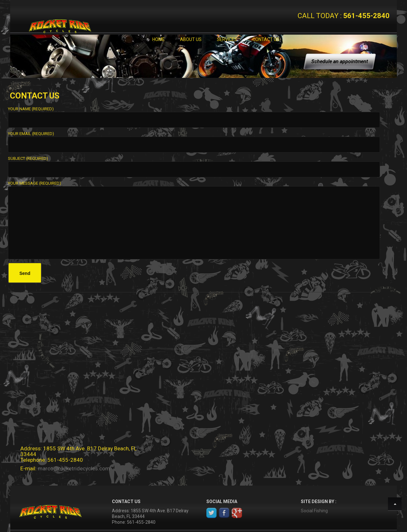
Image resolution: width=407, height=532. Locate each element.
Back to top (396, 505)
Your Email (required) (194, 139)
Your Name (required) (194, 115)
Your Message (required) (194, 186)
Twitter (211, 513)
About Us (191, 39)
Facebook (224, 513)
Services (227, 39)
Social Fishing (314, 511)
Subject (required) (194, 164)
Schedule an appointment (340, 61)
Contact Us (266, 39)
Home (159, 39)
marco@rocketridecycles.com (74, 468)
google (237, 513)
